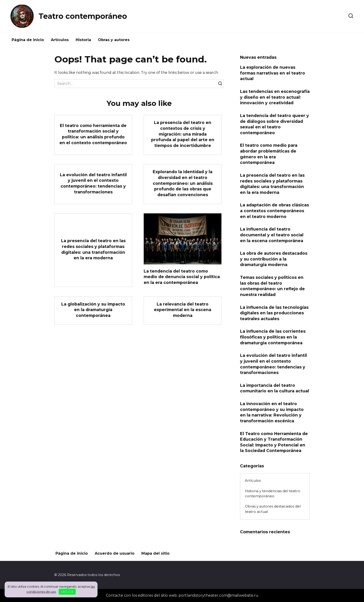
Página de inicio (28, 40)
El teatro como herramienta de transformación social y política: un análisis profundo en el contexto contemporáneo (93, 134)
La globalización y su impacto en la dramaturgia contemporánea (93, 309)
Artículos (60, 40)
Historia (83, 40)
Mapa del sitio (155, 553)
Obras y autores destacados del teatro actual (273, 509)
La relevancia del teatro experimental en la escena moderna (183, 309)
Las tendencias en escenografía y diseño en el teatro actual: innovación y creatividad (275, 97)
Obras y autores (114, 40)
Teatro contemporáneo (83, 16)
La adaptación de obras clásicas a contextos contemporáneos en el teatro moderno (275, 211)
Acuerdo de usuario (115, 553)
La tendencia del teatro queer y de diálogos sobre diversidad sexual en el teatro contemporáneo (275, 124)
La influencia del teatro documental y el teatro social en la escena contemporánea (272, 235)
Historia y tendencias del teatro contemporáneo (273, 494)
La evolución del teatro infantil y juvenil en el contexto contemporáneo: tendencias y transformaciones (93, 183)
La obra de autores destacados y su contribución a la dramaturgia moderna (274, 259)
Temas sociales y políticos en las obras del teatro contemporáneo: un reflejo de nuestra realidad (272, 286)
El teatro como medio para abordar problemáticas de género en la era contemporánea (269, 154)
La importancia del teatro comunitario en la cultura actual (275, 388)
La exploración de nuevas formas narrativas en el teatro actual (273, 73)
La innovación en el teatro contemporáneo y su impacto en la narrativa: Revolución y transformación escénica (272, 412)
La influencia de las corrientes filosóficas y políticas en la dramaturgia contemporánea (273, 337)
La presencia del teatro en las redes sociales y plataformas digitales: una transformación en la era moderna (93, 249)
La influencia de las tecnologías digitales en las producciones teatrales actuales (274, 313)
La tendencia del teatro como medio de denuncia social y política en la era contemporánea (182, 277)
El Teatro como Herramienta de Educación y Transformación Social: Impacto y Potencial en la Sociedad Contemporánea (274, 442)
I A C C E (67, 592)
